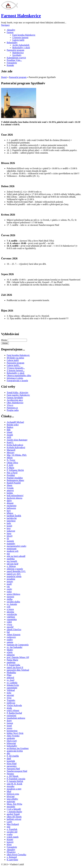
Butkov (10, 427)
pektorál (10, 678)
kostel (9, 526)
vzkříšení (11, 617)
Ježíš (9, 437)
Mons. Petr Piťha (14, 804)
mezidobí (11, 807)
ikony (9, 721)
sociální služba (13, 602)
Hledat (4, 340)
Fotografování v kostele (17, 381)
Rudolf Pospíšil (14, 483)
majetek (10, 541)
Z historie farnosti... (16, 370)
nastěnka (11, 559)
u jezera (10, 609)
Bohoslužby (12, 43)
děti (8, 753)
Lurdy (9, 822)
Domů (4, 77)
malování (11, 801)
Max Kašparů (13, 824)
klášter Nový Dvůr (15, 733)
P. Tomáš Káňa (13, 665)
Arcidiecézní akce (15, 400)
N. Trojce (11, 460)
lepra (9, 533)
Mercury (11, 452)
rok (8, 587)
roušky (10, 640)
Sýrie (9, 698)
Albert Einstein (14, 635)
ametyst (10, 490)
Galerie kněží (18, 40)
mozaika (11, 786)
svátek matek (13, 837)
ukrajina (10, 612)
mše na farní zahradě (16, 556)
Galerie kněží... (14, 365)
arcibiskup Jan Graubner (18, 748)
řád (8, 632)
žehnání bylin (13, 685)
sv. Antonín (12, 604)
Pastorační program (15, 50)
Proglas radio (13, 410)
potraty (10, 581)
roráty (9, 589)
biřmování (11, 743)
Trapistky (11, 700)
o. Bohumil (12, 857)
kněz (9, 523)
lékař (9, 791)
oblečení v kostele (15, 569)
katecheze (11, 521)
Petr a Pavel (12, 473)
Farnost (10, 32)
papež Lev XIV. (14, 574)
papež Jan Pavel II (15, 667)
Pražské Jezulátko (15, 478)
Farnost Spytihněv (15, 398)
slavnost (10, 597)
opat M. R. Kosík (15, 784)
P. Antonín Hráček (15, 781)
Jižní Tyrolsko (13, 736)
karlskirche (12, 518)
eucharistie (12, 506)
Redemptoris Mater (15, 480)
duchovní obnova (15, 498)
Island (9, 432)
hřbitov (10, 513)
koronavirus (12, 731)
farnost (10, 723)
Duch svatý (12, 741)
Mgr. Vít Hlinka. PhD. (17, 455)
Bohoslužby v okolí (21, 48)
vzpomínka (12, 619)
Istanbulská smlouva (16, 718)
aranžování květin (15, 751)
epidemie (11, 738)
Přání (9, 675)
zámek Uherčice (14, 630)
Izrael (9, 726)
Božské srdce (13, 425)
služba (10, 599)
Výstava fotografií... (16, 368)
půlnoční (11, 655)
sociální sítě (12, 832)
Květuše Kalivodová (16, 447)
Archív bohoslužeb (21, 45)
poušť (9, 584)
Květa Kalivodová (15, 445)
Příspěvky (11, 852)
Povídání (11, 475)
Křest (9, 844)
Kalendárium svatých (16, 58)
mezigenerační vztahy (17, 546)
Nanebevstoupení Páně (17, 771)
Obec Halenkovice (15, 403)
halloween (11, 508)
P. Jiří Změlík (13, 756)
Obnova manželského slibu (19, 375)
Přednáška (11, 672)
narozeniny (12, 766)
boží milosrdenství (15, 495)
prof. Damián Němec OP (18, 657)
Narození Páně (13, 769)
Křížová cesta (13, 794)
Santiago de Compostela (18, 645)
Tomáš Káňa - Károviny (18, 392)
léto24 (10, 536)
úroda (9, 708)
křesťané (11, 796)
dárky (9, 501)
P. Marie (10, 468)
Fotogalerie (12, 63)
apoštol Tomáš (13, 814)
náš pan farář (13, 564)
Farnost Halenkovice (21, 16)
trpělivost (11, 703)
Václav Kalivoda (14, 705)
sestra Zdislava (13, 594)
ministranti (12, 549)
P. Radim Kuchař (14, 713)
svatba (10, 834)
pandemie (11, 662)
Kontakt (10, 65)
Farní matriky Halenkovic (18, 395)
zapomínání (12, 688)
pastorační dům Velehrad (18, 670)
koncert (10, 842)
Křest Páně (12, 764)
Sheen (9, 485)
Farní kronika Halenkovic (24, 35)
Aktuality (11, 30)
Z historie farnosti (20, 37)
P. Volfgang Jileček (15, 470)
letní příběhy (12, 799)
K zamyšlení (12, 860)
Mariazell (11, 450)
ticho (9, 693)
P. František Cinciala (16, 779)
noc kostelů (12, 561)
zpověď (10, 627)
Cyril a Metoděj (14, 809)
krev (9, 528)
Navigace (5, 25)
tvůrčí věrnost (13, 710)
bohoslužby (12, 746)
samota (10, 642)
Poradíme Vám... (14, 60)
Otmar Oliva (12, 463)
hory (9, 511)
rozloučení (11, 715)
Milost (10, 458)
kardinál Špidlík (14, 516)
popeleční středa (14, 576)
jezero (9, 728)
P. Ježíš (10, 465)
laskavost (11, 531)
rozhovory (11, 637)
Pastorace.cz (12, 408)
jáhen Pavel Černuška (16, 855)
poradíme (11, 579)
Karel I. (10, 442)
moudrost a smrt (14, 789)
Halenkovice (18, 53)
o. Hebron (11, 566)
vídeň (9, 622)
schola (10, 652)
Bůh (9, 430)
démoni (10, 503)
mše (9, 827)
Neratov (10, 774)
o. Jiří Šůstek (13, 776)
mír (8, 554)
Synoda (10, 488)
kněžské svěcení (14, 819)
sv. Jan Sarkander (15, 647)
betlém (10, 493)
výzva (9, 624)
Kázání (10, 839)
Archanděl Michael (15, 422)
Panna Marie (12, 660)
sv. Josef (11, 680)
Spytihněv (17, 55)
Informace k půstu (15, 378)
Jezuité (10, 435)
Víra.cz (10, 405)
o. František (12, 829)
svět (9, 607)
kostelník (11, 761)
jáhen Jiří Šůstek (14, 817)
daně (9, 758)
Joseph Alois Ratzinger (17, 440)
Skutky (10, 650)
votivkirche (12, 614)
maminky (11, 544)
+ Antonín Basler (14, 812)
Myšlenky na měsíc (15, 358)
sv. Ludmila (12, 683)
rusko (9, 592)
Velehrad (11, 690)
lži (8, 538)
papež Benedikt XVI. (16, 571)
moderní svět (13, 551)
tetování (10, 695)
